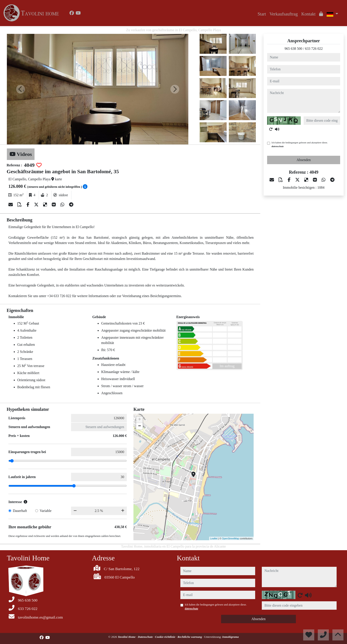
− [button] (140, 426)
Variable (45, 511)
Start (262, 14)
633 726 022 (314, 49)
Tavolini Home (127, 637)
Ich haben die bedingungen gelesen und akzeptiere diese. (300, 144)
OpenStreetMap (231, 538)
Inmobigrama (230, 637)
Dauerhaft (20, 511)
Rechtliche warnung (190, 637)
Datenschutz (146, 637)
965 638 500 (293, 49)
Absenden (304, 160)
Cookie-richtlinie (166, 637)
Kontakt (308, 14)
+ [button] (140, 420)
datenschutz (278, 146)
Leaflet (214, 538)
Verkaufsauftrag (284, 14)
